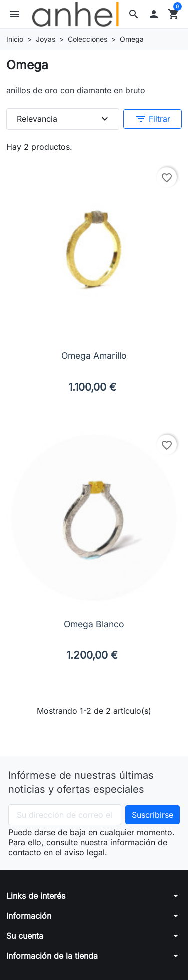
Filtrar (153, 119)
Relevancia (64, 119)
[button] (134, 14)
